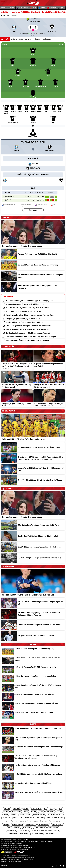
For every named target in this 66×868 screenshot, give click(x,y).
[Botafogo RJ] (52, 27)
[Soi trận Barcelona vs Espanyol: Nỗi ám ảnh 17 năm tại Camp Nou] (33, 688)
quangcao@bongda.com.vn (19, 857)
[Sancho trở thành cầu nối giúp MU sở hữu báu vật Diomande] (33, 625)
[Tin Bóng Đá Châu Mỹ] (44, 824)
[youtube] (64, 866)
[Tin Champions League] (39, 815)
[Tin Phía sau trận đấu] (37, 834)
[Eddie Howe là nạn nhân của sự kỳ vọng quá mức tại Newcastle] (33, 287)
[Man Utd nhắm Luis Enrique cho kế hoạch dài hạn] (35, 322)
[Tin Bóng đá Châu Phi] (57, 824)
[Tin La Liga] (41, 812)
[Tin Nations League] (55, 821)
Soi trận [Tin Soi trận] (6, 811)
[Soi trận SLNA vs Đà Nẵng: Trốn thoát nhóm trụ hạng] (33, 265)
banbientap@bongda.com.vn (17, 859)
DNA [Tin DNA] (61, 808)
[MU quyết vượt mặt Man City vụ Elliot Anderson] (35, 311)
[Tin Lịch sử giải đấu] (53, 828)
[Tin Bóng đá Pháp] (18, 818)
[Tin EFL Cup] (34, 812)
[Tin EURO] (8, 821)
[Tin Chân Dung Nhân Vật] (38, 831)
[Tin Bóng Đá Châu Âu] (17, 824)
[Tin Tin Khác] (60, 812)
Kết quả (12, 8)
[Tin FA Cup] (26, 812)
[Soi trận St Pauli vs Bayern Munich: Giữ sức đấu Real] (33, 697)
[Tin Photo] (60, 815)
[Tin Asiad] (10, 828)
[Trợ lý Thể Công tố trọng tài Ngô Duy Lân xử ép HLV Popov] (33, 480)
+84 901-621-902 (29, 859)
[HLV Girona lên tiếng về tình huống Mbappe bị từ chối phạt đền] (35, 301)
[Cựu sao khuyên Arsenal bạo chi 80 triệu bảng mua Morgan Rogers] (35, 337)
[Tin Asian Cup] (6, 824)
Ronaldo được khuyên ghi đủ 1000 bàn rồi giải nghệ (29, 12)
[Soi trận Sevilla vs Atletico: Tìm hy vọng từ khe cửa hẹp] (33, 679)
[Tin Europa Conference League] (55, 818)
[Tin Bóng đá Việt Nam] (25, 815)
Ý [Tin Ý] (56, 808)
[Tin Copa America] (34, 821)
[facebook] (57, 866)
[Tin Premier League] (16, 812)
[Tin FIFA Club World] (24, 831)
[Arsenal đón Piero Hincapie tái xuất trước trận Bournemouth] (35, 329)
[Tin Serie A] (6, 815)
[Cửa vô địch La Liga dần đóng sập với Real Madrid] (33, 786)
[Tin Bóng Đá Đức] (6, 818)
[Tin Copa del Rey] (50, 812)
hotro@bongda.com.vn (16, 861)
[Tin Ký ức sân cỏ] (27, 828)
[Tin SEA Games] (40, 818)
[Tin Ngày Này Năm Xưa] (53, 831)
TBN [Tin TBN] (51, 808)
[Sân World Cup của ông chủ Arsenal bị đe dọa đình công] (33, 547)
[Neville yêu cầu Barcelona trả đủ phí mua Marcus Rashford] (35, 333)
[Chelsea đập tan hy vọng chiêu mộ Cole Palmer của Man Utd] (33, 583)
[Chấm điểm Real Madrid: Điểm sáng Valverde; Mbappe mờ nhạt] (33, 749)
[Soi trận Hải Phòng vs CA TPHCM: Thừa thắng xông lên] (33, 447)
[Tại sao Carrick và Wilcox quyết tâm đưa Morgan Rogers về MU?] (33, 603)
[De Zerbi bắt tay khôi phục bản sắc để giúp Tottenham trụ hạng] (33, 777)
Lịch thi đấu (5, 8)
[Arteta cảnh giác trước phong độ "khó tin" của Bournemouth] (35, 326)
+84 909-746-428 (30, 857)
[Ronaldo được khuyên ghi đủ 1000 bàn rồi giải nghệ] (33, 254)
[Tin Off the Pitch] (24, 834)
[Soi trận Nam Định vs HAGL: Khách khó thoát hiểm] (33, 715)
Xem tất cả (33, 210)
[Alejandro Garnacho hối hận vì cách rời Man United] (35, 304)
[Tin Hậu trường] (52, 815)
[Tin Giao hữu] (17, 828)
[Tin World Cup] (23, 821)
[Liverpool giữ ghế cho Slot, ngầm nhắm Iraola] (35, 319)
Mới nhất (7, 808)
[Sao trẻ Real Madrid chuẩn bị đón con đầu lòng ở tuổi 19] (33, 536)
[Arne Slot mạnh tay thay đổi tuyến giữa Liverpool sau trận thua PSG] (49, 398)
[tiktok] (60, 866)
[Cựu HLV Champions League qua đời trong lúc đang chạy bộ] (33, 558)
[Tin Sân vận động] (11, 831)
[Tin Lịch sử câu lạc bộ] (40, 828)
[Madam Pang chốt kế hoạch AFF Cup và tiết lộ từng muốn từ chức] (33, 469)
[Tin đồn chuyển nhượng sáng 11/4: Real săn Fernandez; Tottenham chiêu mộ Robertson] (17, 360)
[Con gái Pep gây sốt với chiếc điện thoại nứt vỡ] (33, 234)
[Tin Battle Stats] (13, 834)
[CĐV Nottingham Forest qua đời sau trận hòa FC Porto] (33, 525)
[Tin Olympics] (44, 821)
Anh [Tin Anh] (46, 808)
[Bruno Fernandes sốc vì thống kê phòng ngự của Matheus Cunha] (35, 315)
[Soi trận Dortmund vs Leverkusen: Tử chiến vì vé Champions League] (33, 276)
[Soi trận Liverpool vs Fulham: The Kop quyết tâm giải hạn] (33, 706)
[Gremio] (14, 27)
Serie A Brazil (33, 19)
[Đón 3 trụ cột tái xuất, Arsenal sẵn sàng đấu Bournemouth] (35, 308)
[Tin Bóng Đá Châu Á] (31, 824)
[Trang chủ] (5, 16)
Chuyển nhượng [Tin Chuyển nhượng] (36, 808)
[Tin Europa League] (29, 818)
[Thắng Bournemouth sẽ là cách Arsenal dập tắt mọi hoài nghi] (49, 380)
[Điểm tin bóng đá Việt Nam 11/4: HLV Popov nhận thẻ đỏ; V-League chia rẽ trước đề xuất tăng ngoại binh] (33, 458)
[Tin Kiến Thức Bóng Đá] (51, 834)
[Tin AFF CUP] (15, 821)
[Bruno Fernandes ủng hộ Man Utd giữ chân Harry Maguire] (35, 340)
